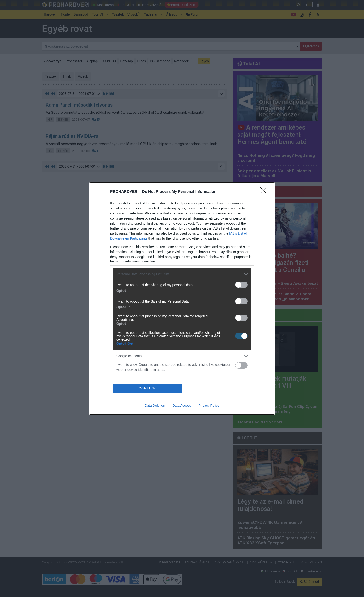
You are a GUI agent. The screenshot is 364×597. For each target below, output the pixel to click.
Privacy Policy (209, 406)
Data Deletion (155, 406)
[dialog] (182, 299)
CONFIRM (147, 388)
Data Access (182, 406)
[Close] (265, 192)
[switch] (241, 285)
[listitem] (182, 274)
